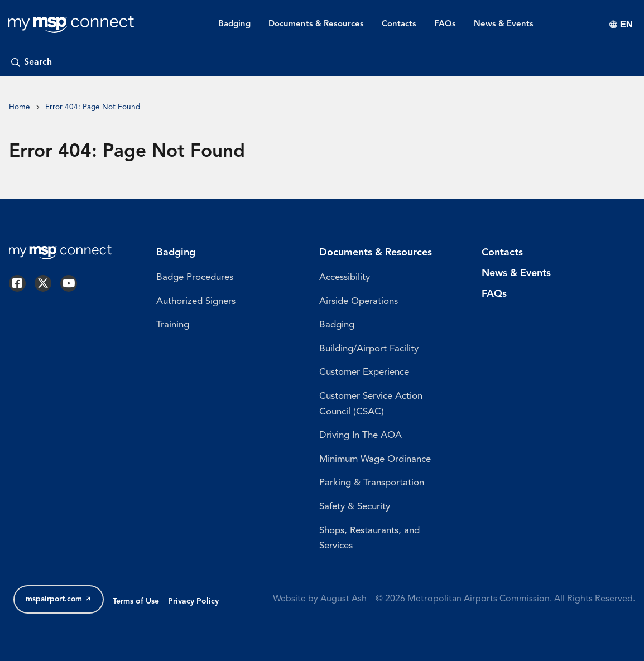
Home (20, 107)
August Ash (343, 599)
